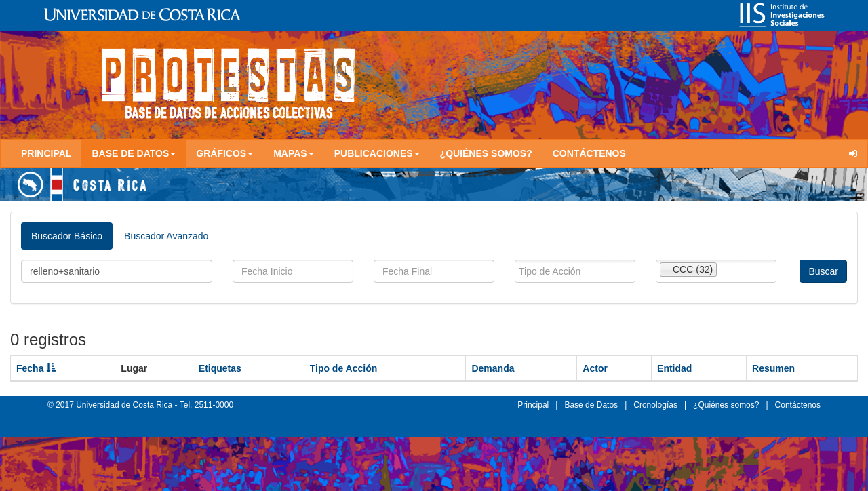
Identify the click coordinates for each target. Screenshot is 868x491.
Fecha (36, 368)
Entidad (674, 368)
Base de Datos (591, 405)
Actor (595, 368)
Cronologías (655, 405)
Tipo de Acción (344, 368)
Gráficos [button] (224, 153)
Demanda (493, 368)
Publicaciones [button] (377, 153)
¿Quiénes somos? (486, 153)
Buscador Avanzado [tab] (166, 236)
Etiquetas (220, 368)
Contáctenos (589, 153)
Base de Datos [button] (134, 153)
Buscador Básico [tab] (67, 236)
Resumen (773, 368)
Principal (46, 153)
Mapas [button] (294, 153)
